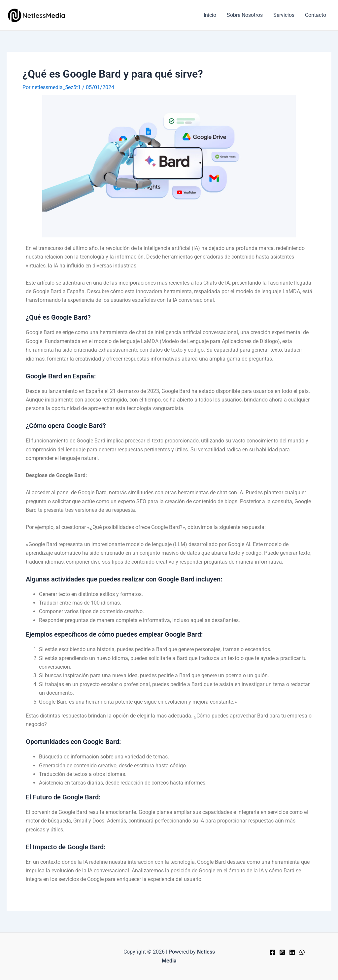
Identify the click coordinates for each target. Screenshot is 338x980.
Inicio (210, 15)
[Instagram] (282, 952)
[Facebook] (272, 952)
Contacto (316, 15)
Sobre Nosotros (245, 15)
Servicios (284, 15)
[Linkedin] (292, 952)
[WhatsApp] (302, 952)
